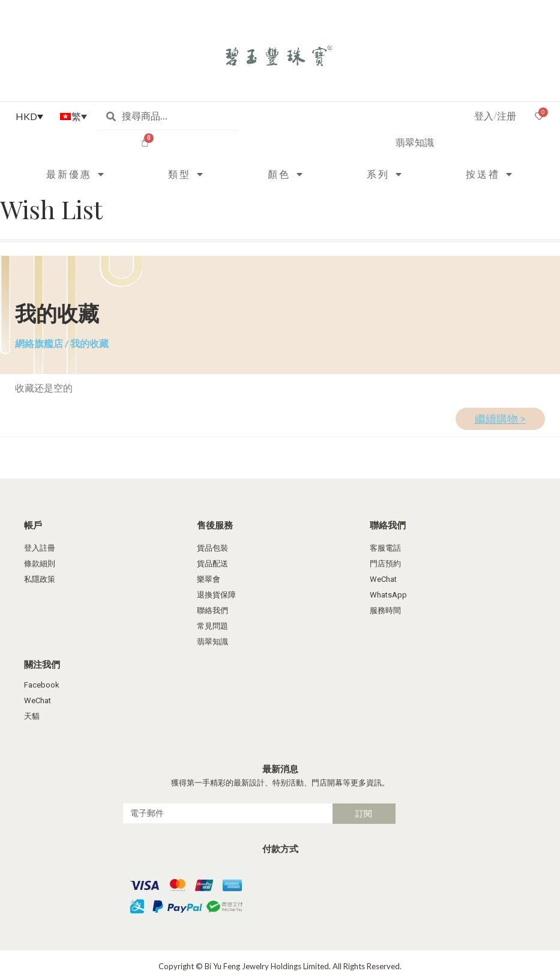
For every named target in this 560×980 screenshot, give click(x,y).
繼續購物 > (500, 419)
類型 (186, 174)
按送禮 (490, 174)
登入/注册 (495, 116)
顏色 (286, 174)
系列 (385, 174)
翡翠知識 (415, 142)
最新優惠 (76, 174)
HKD (26, 116)
